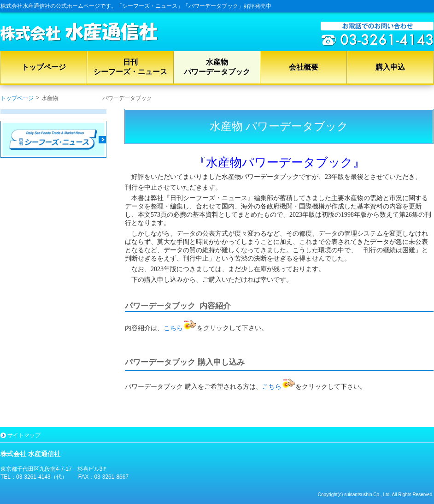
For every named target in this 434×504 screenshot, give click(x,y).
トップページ (17, 98)
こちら (180, 328)
